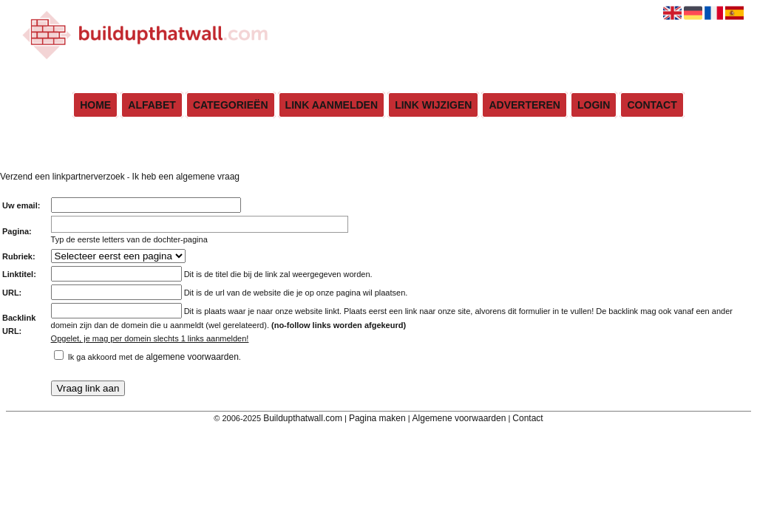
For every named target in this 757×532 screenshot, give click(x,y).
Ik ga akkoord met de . (155, 357)
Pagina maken (377, 418)
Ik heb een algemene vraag (186, 177)
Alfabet (152, 105)
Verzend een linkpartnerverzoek (62, 177)
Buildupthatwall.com (303, 418)
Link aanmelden (332, 105)
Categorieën (231, 105)
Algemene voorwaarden (459, 418)
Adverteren (524, 105)
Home (95, 105)
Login (594, 105)
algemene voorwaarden (192, 357)
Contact (652, 105)
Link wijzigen (433, 105)
